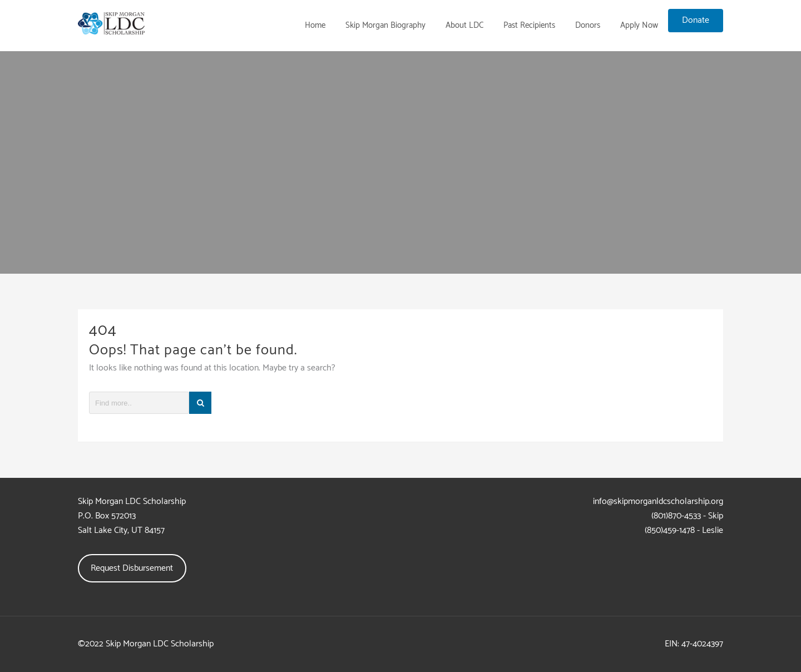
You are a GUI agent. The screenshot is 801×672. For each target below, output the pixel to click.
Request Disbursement (132, 568)
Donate (696, 20)
